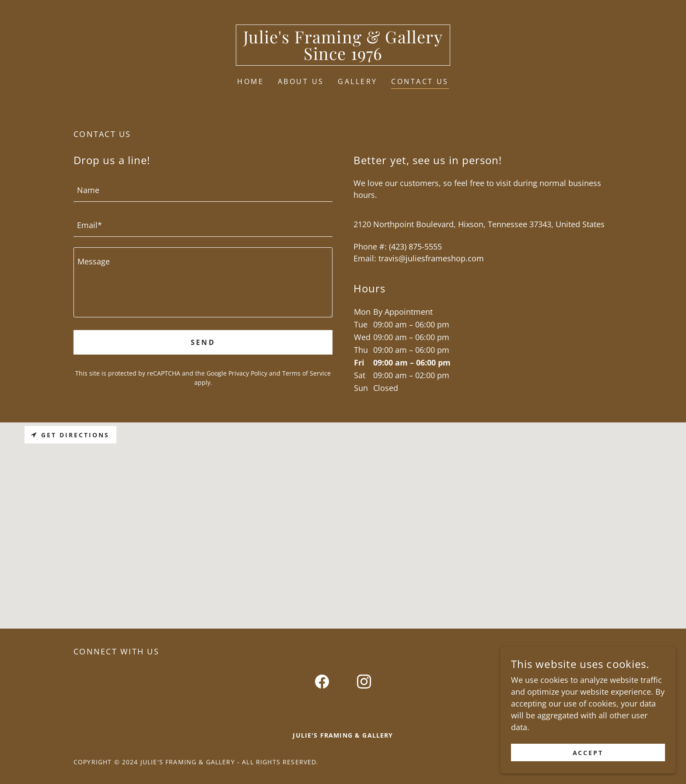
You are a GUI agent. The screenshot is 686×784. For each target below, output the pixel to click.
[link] (343, 57)
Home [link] (250, 81)
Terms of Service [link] (306, 373)
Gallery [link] (357, 81)
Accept (588, 753)
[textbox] (203, 190)
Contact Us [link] (420, 81)
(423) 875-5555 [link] (415, 246)
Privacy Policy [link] (248, 373)
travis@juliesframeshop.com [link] (431, 258)
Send (203, 342)
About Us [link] (301, 81)
